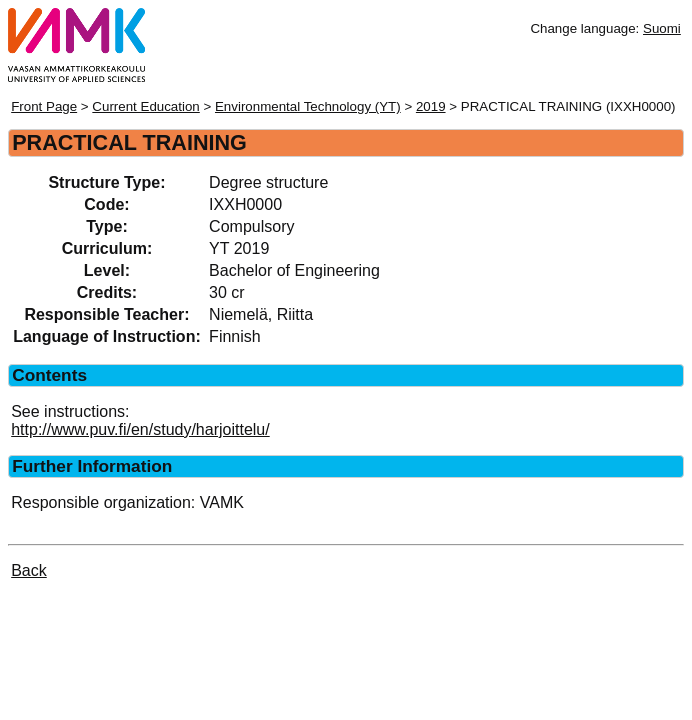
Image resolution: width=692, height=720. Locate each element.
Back (29, 570)
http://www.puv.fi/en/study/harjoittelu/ (140, 429)
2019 (431, 106)
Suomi (662, 28)
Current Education (145, 106)
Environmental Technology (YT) (308, 106)
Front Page (44, 106)
